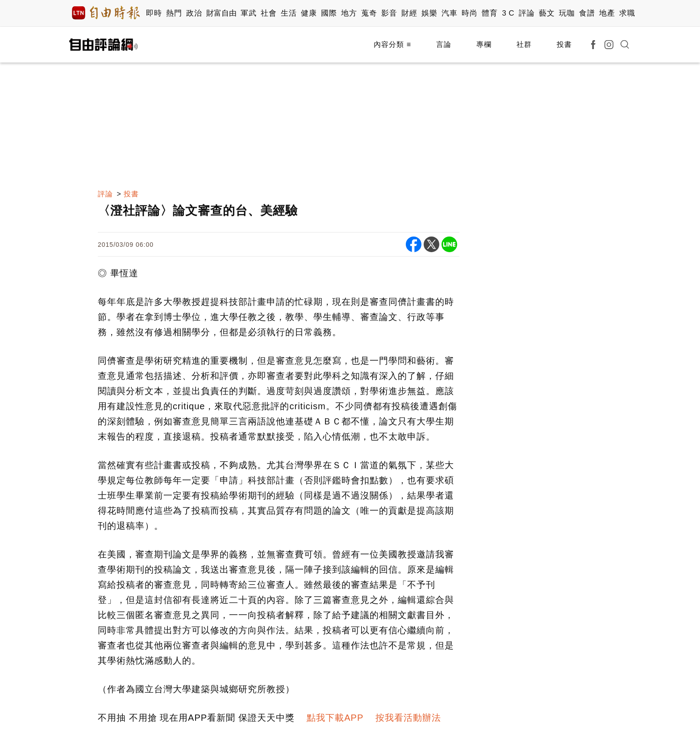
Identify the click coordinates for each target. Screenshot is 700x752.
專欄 (484, 44)
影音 (389, 13)
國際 (329, 13)
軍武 (248, 13)
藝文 (547, 13)
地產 (607, 13)
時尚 (469, 13)
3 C (508, 13)
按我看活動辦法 (408, 718)
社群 (524, 44)
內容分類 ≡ (392, 44)
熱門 (174, 13)
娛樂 (429, 13)
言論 (444, 44)
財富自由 (221, 13)
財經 (409, 13)
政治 (194, 13)
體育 (490, 13)
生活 (289, 13)
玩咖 (567, 13)
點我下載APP (335, 718)
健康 (309, 13)
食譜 (587, 13)
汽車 (449, 13)
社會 (269, 13)
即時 (154, 13)
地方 (349, 13)
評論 (527, 13)
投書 (564, 44)
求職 (627, 13)
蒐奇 (369, 13)
